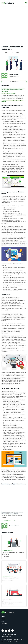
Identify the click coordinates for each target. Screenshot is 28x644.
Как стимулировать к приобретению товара (12, 90)
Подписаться (7, 520)
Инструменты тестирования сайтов (12, 602)
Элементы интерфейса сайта (11, 578)
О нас (3, 622)
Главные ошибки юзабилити (8, 93)
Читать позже (14, 82)
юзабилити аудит (19, 639)
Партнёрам (4, 624)
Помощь (4, 618)
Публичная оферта (6, 636)
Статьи (3, 620)
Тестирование (5, 91)
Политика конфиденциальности (9, 634)
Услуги (3, 616)
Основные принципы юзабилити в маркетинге (13, 88)
